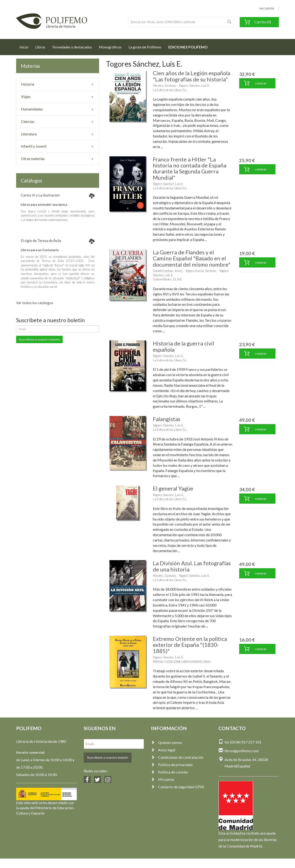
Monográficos (110, 47)
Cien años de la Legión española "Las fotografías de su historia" (192, 76)
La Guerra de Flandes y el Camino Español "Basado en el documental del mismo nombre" (192, 258)
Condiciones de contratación (177, 757)
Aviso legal (163, 750)
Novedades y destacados (72, 47)
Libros (40, 47)
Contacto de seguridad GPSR (177, 787)
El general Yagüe (173, 488)
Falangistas (167, 419)
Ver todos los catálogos (35, 303)
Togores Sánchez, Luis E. (194, 86)
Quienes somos (167, 742)
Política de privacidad (172, 765)
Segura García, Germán (201, 271)
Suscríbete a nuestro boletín (39, 339)
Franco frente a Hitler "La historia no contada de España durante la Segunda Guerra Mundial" (190, 168)
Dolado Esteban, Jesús (167, 271)
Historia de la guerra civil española (183, 346)
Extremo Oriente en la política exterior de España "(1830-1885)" (190, 645)
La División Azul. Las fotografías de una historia (192, 566)
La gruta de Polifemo (145, 47)
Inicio (26, 46)
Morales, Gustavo (164, 86)
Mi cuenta (162, 779)
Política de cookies (170, 772)
